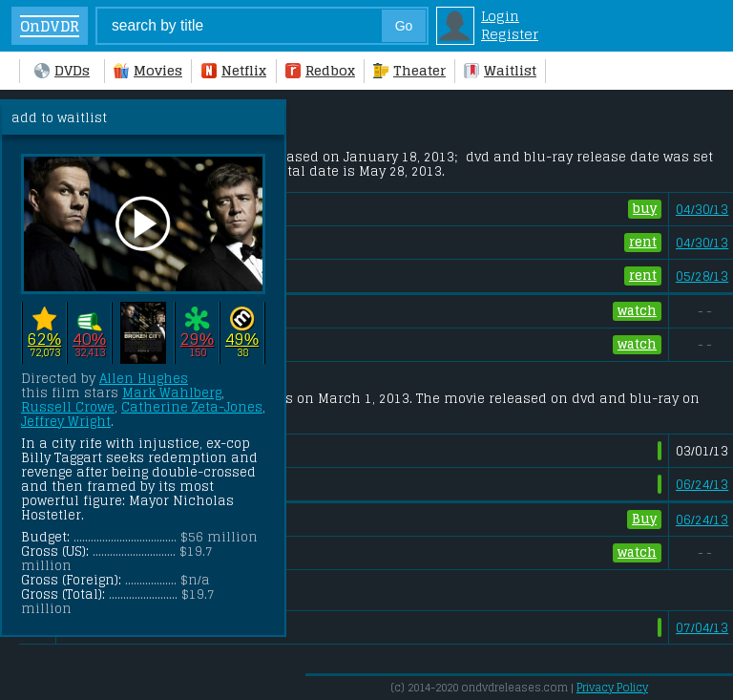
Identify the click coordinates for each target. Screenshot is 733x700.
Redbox (320, 70)
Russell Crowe (68, 407)
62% (44, 339)
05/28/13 (702, 276)
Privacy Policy (612, 688)
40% (89, 339)
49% (242, 339)
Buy (644, 520)
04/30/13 (702, 210)
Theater (409, 70)
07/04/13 (702, 628)
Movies (148, 70)
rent (643, 243)
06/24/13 (702, 485)
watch (637, 311)
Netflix (234, 70)
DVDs (62, 70)
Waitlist (500, 70)
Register (510, 34)
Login (500, 16)
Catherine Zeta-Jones (192, 407)
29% (197, 339)
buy (645, 209)
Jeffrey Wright (66, 422)
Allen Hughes (144, 379)
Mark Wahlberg (172, 393)
